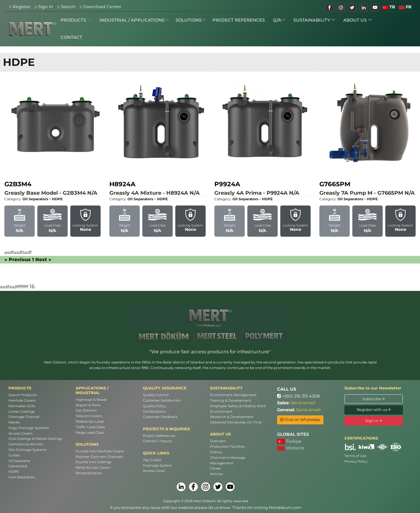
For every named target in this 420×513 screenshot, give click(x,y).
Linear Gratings (22, 412)
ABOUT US (358, 20)
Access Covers (21, 433)
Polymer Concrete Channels (99, 457)
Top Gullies (152, 460)
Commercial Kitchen (26, 444)
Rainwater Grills (22, 406)
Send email (303, 403)
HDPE (14, 472)
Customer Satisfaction (162, 400)
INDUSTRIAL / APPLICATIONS (134, 20)
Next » (43, 260)
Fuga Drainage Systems (29, 428)
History (216, 452)
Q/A (279, 20)
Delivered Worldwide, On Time (236, 422)
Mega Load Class (90, 433)
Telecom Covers (89, 416)
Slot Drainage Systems (28, 450)
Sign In (46, 7)
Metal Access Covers (93, 468)
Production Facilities (228, 447)
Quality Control (156, 395)
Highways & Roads (91, 400)
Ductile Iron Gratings (93, 462)
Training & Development (231, 400)
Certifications (154, 412)
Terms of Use (355, 456)
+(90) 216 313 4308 (298, 396)
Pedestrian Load (90, 421)
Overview (218, 441)
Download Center (102, 7)
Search (68, 7)
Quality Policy (154, 406)
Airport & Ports (88, 405)
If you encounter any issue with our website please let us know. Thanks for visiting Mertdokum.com (206, 507)
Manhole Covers (22, 400)
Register (22, 7)
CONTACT (71, 37)
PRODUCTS (76, 20)
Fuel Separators (22, 477)
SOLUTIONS (191, 20)
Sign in (374, 421)
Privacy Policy (356, 461)
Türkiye (289, 441)
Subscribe (373, 399)
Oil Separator (20, 461)
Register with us (374, 410)
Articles (216, 474)
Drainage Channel (24, 417)
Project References (159, 436)
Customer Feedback (160, 417)
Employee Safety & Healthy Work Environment (238, 409)
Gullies (14, 455)
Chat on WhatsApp (300, 419)
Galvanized (18, 466)
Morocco (291, 448)
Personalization (89, 473)
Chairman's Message (228, 458)
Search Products (23, 395)
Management (222, 463)
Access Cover (154, 471)
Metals (14, 422)
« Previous (17, 260)
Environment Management (233, 395)
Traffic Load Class (90, 427)
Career (216, 468)
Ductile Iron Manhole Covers (100, 451)
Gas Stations (86, 410)
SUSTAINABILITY (314, 20)
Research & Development (232, 417)
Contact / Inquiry (157, 441)
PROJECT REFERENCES (239, 20)
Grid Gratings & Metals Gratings (35, 439)
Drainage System (157, 465)
